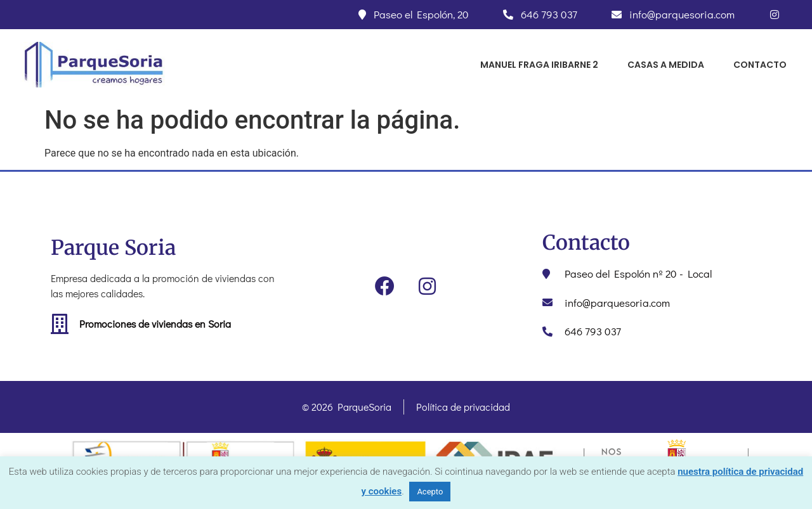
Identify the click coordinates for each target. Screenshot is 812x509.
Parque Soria (113, 248)
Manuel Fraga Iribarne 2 (539, 65)
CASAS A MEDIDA (666, 65)
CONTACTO (760, 65)
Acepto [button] (430, 492)
